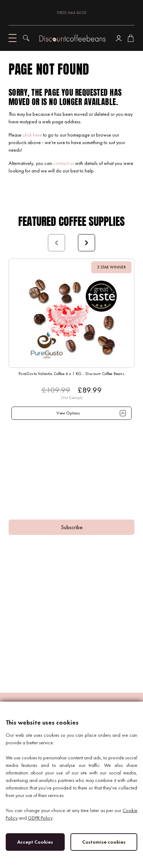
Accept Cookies (35, 842)
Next (87, 243)
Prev (56, 243)
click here (32, 135)
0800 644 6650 (72, 13)
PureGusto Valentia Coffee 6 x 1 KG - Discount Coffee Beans (71, 374)
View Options (68, 413)
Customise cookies (104, 842)
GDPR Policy (40, 818)
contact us (64, 163)
